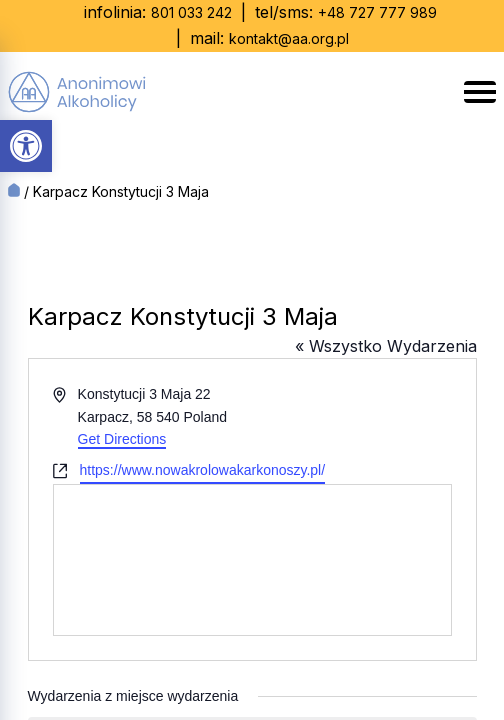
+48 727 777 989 (377, 12)
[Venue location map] (252, 560)
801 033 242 (191, 12)
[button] (26, 146)
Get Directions (122, 439)
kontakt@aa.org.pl (289, 38)
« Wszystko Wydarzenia (386, 346)
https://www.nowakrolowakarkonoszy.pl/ (203, 470)
